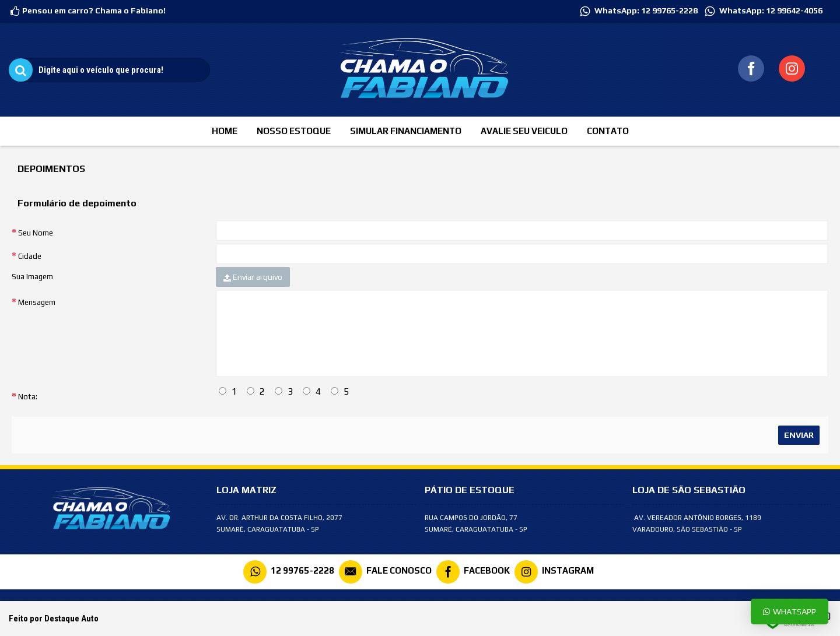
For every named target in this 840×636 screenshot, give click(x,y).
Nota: (28, 397)
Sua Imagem (32, 277)
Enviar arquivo (253, 277)
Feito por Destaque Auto (54, 619)
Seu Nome (36, 233)
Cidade (30, 256)
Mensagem (37, 302)
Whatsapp (790, 611)
